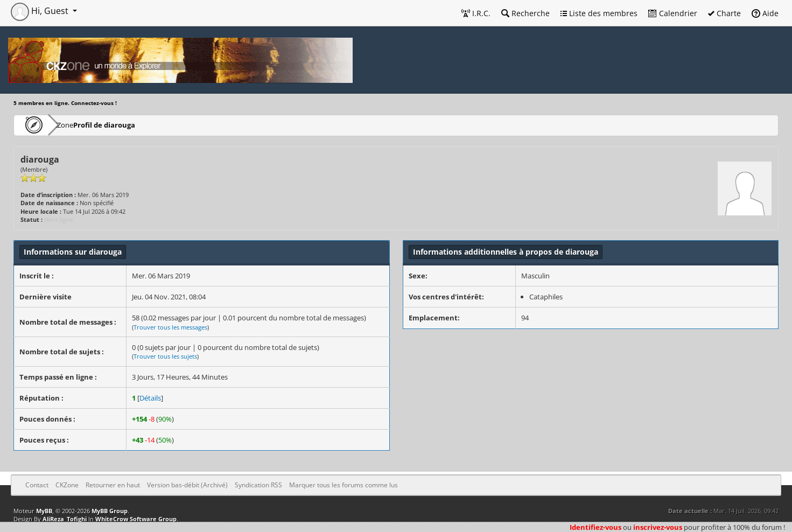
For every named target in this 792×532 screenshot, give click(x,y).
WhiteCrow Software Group (136, 519)
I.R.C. (476, 13)
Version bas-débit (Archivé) (187, 485)
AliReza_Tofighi (65, 519)
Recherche (525, 13)
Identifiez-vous (595, 527)
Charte (724, 13)
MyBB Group (110, 511)
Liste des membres (599, 13)
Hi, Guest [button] (41, 11)
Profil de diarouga (135, 125)
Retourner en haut (113, 485)
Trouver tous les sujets (165, 356)
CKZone (76, 125)
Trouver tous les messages (170, 327)
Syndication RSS (258, 485)
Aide (765, 13)
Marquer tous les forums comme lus (344, 485)
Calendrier (673, 13)
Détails (150, 398)
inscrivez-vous (658, 527)
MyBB (44, 511)
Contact (37, 485)
